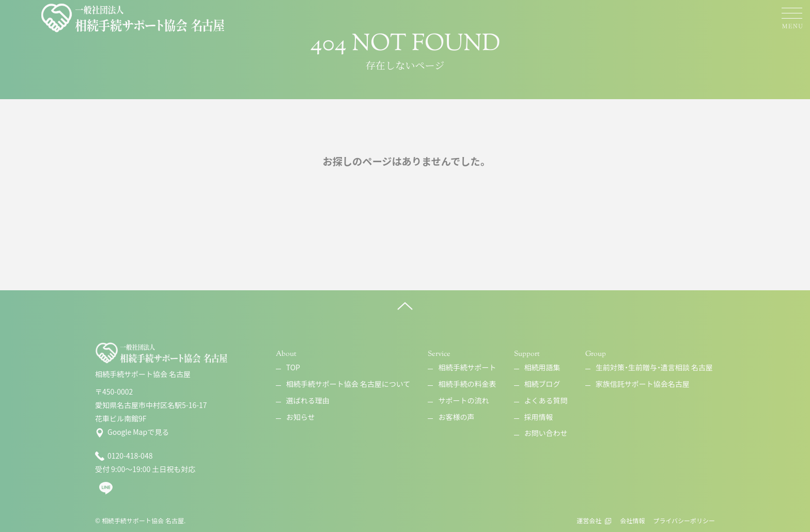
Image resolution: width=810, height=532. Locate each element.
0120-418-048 (124, 456)
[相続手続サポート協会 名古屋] (134, 18)
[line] (106, 492)
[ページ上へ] (405, 306)
